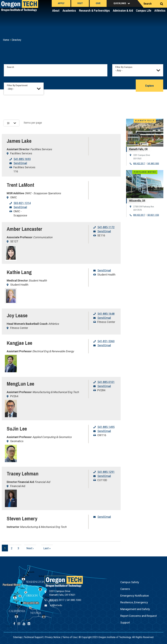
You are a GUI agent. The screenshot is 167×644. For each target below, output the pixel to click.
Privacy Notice (53, 637)
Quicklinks (120, 3)
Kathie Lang (19, 272)
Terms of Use (70, 637)
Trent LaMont (20, 185)
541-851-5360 (106, 341)
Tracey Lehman (23, 474)
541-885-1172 (106, 227)
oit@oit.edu (56, 605)
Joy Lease (17, 315)
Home (6, 40)
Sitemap (18, 637)
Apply (61, 3)
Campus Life (144, 10)
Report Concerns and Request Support (139, 619)
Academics (69, 10)
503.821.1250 (153, 215)
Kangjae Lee (19, 343)
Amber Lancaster (24, 229)
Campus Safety (130, 582)
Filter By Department (17, 85)
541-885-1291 (106, 472)
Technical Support (33, 637)
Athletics (160, 10)
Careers (125, 589)
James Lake (19, 141)
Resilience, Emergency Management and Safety (135, 606)
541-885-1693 (22, 159)
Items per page (33, 123)
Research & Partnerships (94, 10)
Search (148, 4)
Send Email (20, 163)
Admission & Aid (123, 10)
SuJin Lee (17, 429)
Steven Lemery (22, 519)
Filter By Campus (124, 67)
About (56, 10)
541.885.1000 (153, 164)
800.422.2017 (139, 164)
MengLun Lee (20, 384)
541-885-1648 (106, 314)
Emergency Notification (135, 596)
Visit (80, 3)
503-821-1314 (22, 203)
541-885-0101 (106, 382)
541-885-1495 (106, 427)
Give (98, 3)
